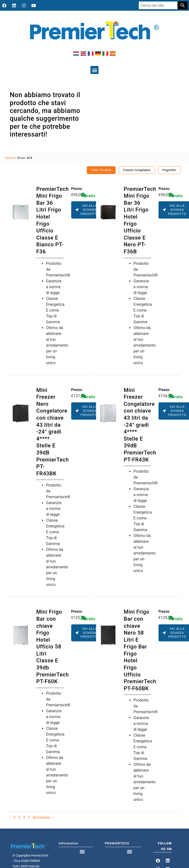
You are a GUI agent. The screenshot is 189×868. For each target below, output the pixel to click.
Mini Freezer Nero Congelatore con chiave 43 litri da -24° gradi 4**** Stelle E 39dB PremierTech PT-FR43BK (53, 432)
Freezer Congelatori (137, 170)
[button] (94, 70)
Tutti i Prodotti (101, 170)
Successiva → (43, 817)
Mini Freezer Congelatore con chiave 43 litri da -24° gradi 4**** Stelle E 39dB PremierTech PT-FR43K (140, 425)
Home (10, 158)
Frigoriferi (169, 170)
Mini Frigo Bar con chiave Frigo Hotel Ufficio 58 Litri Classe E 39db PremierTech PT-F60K (53, 647)
